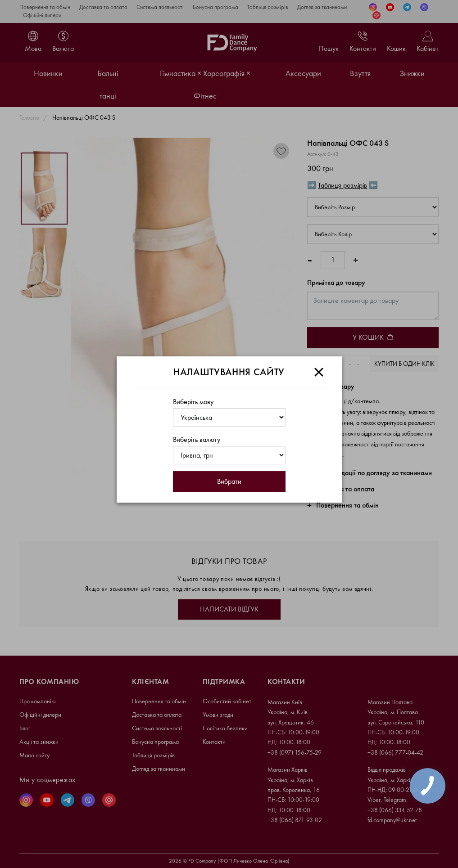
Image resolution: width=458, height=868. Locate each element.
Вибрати (229, 481)
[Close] (319, 372)
